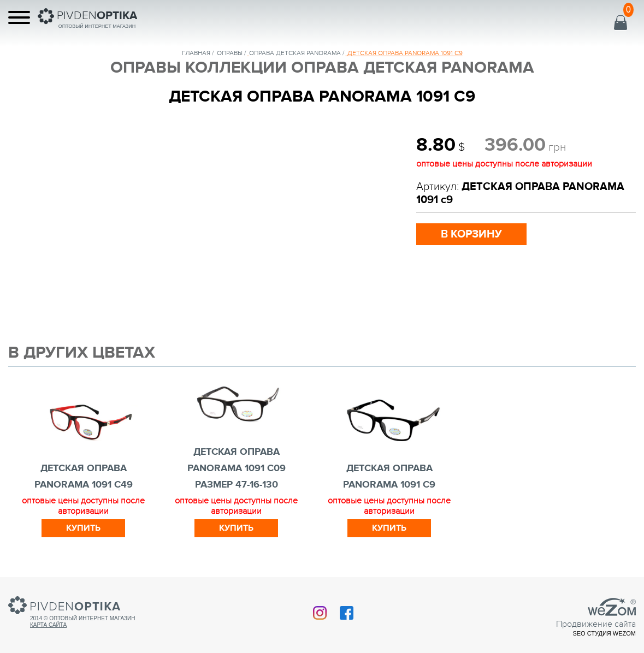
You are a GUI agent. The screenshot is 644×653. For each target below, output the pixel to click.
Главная (196, 53)
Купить (83, 528)
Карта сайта (48, 625)
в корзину (471, 234)
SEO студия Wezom (604, 633)
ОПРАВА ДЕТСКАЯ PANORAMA (295, 53)
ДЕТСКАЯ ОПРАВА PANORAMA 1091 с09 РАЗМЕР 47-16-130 (237, 468)
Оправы (230, 53)
